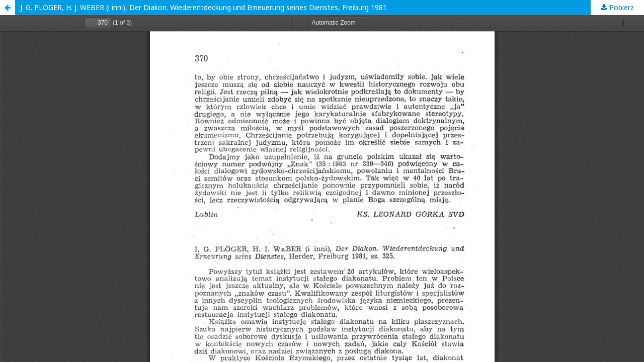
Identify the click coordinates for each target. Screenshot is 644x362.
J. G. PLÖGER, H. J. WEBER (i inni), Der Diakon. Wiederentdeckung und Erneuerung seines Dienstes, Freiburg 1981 (204, 7)
